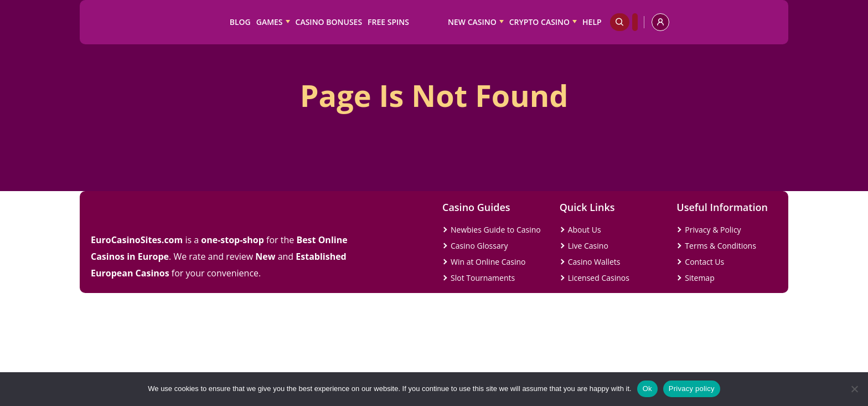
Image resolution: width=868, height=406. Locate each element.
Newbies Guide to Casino (496, 230)
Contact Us (704, 262)
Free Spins (388, 22)
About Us (585, 230)
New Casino (472, 22)
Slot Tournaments (483, 278)
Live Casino (588, 246)
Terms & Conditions (720, 246)
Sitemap (699, 278)
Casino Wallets (594, 262)
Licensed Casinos (599, 278)
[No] (854, 389)
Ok (647, 389)
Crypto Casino (539, 22)
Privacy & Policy (713, 230)
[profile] (660, 22)
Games (270, 22)
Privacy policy (692, 389)
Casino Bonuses (329, 22)
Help (592, 22)
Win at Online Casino (488, 262)
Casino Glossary (479, 246)
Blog (240, 22)
